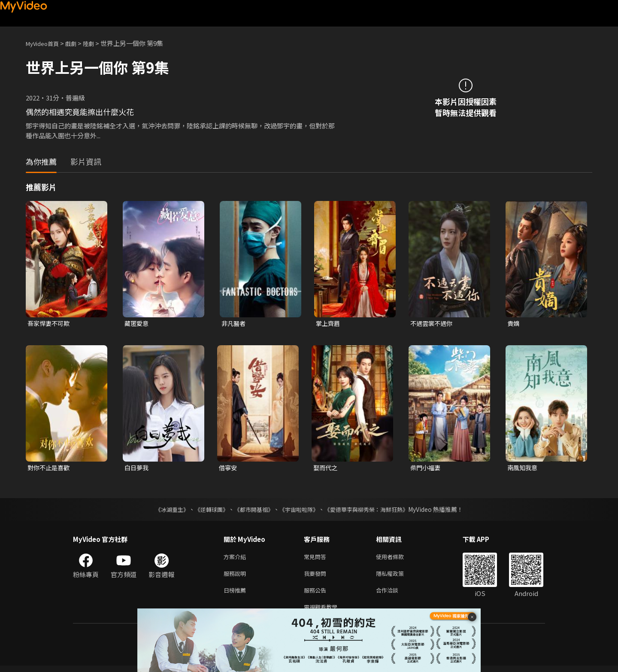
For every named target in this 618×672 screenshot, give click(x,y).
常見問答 (317, 558)
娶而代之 (326, 469)
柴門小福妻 (426, 469)
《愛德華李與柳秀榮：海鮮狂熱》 (372, 511)
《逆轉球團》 (206, 511)
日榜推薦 (236, 594)
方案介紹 (236, 558)
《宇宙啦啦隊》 (300, 511)
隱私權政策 (397, 576)
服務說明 (236, 576)
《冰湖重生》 (164, 511)
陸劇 (97, 43)
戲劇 (78, 43)
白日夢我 (137, 469)
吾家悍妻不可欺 (50, 324)
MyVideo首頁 (45, 43)
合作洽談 (394, 594)
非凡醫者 (234, 324)
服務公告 (317, 594)
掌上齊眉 (329, 324)
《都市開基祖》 (251, 511)
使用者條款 (397, 558)
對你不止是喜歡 (50, 469)
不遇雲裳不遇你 (433, 324)
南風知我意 (523, 469)
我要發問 (317, 576)
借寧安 (229, 469)
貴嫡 (514, 324)
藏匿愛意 (137, 324)
